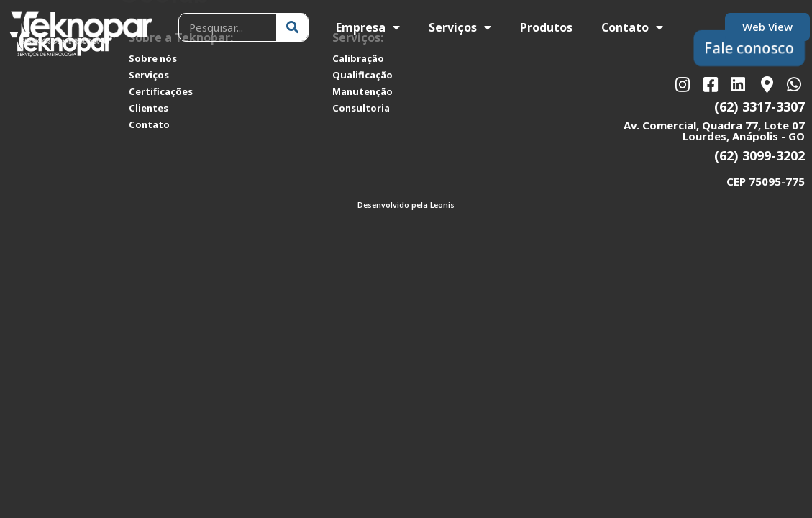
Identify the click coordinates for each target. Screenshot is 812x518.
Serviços (460, 27)
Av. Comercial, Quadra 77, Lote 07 (714, 125)
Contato (632, 27)
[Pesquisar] (292, 27)
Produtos (546, 27)
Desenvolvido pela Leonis (406, 205)
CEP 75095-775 (766, 181)
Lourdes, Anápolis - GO (744, 136)
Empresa (368, 27)
